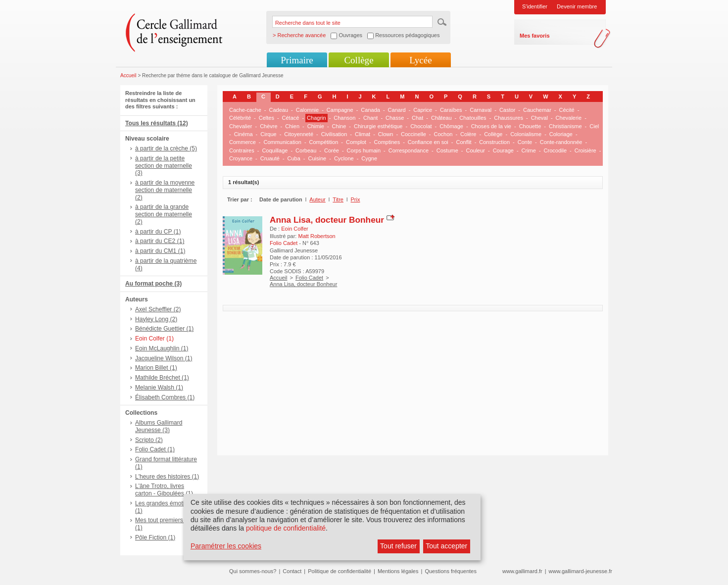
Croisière (585, 150)
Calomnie (307, 110)
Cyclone (344, 158)
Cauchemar (537, 110)
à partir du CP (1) (158, 232)
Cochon (443, 134)
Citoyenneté (299, 134)
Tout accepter (446, 546)
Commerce (243, 142)
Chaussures (509, 118)
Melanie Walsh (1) (159, 388)
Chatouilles (473, 118)
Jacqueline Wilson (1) (164, 358)
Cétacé (291, 118)
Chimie (316, 126)
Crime (529, 150)
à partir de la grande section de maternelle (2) (164, 214)
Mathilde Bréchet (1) (162, 378)
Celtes (267, 118)
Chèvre (268, 126)
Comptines (387, 142)
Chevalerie (569, 118)
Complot (356, 142)
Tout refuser (398, 546)
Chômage (451, 126)
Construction (494, 142)
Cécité (567, 110)
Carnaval (481, 110)
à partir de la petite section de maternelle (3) (164, 166)
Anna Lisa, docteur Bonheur (327, 220)
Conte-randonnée (561, 142)
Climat (363, 134)
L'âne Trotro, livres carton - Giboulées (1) (164, 490)
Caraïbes (451, 110)
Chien (292, 126)
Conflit (463, 142)
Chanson (344, 118)
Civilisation (334, 134)
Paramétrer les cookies (226, 546)
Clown (386, 134)
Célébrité (240, 118)
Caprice (423, 110)
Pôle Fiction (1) (155, 537)
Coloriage (561, 134)
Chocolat (421, 126)
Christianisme (565, 126)
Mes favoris (535, 36)
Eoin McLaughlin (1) (162, 348)
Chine (339, 126)
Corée (332, 150)
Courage (503, 150)
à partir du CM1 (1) (160, 251)
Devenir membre (577, 6)
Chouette (530, 126)
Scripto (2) (149, 440)
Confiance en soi (428, 142)
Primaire (297, 60)
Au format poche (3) (153, 284)
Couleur (475, 150)
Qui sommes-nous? (253, 571)
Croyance (241, 158)
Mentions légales (398, 571)
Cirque (268, 134)
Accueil (128, 75)
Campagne (340, 110)
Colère (468, 134)
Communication (282, 142)
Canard (397, 110)
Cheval (539, 118)
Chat (417, 118)
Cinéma (243, 134)
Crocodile (555, 150)
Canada (370, 110)
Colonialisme (526, 134)
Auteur (317, 199)
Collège (359, 60)
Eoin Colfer (294, 229)
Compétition (324, 142)
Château (441, 118)
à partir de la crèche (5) (166, 148)
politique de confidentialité (286, 528)
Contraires (242, 150)
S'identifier (535, 6)
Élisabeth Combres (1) (165, 397)
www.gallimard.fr (522, 571)
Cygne (369, 158)
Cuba (294, 158)
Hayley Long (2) (156, 319)
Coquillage (275, 150)
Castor (507, 110)
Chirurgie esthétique (378, 126)
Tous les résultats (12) (157, 123)
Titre (338, 199)
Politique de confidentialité (340, 571)
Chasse (395, 118)
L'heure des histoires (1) (167, 477)
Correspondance (409, 150)
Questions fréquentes (451, 571)
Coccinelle (413, 134)
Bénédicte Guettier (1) (164, 329)
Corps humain (364, 150)
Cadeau (279, 110)
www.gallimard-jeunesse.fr (581, 571)
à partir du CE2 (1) (160, 241)
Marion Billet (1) (156, 368)
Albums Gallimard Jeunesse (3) (159, 426)
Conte (525, 142)
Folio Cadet (309, 278)
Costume (447, 150)
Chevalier (241, 126)
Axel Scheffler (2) (158, 309)
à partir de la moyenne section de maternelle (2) (165, 190)
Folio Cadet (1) (155, 449)
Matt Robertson (316, 236)
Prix (356, 199)
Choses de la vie (491, 126)
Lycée (420, 60)
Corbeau (306, 150)
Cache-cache (245, 110)
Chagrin (316, 118)
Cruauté (270, 158)
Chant (370, 118)
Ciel (594, 126)
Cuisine (317, 158)
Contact (292, 571)
